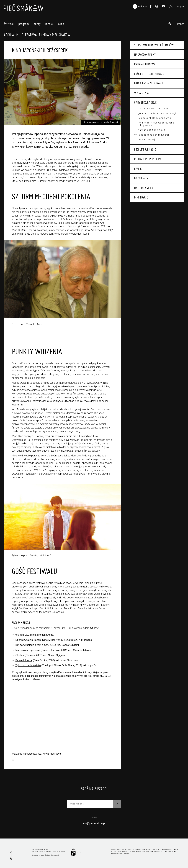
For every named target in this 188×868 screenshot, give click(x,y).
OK (117, 804)
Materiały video (144, 188)
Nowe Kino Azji (147, 139)
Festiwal (9, 25)
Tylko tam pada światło (28, 665)
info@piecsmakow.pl (94, 823)
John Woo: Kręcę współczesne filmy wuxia (156, 124)
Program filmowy (145, 64)
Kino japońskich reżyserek (154, 135)
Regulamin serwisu (38, 855)
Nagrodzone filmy (145, 55)
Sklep (61, 25)
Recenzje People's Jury (148, 159)
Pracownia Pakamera (45, 852)
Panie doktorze (24, 660)
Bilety (37, 25)
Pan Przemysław (60, 852)
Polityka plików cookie (52, 855)
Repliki (138, 169)
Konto (181, 24)
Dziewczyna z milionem (28, 640)
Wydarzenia (141, 93)
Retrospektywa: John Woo (153, 109)
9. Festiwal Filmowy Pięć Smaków (154, 45)
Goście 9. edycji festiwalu (149, 74)
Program (24, 25)
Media (49, 25)
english (181, 7)
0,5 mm (41, 470)
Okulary (20, 655)
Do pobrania (141, 178)
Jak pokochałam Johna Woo (155, 118)
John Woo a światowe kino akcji (157, 113)
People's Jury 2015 (145, 150)
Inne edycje (141, 197)
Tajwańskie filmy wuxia (152, 130)
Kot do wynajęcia (25, 645)
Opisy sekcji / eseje (145, 102)
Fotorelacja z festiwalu (149, 83)
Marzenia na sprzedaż (28, 650)
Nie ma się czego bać (64, 676)
